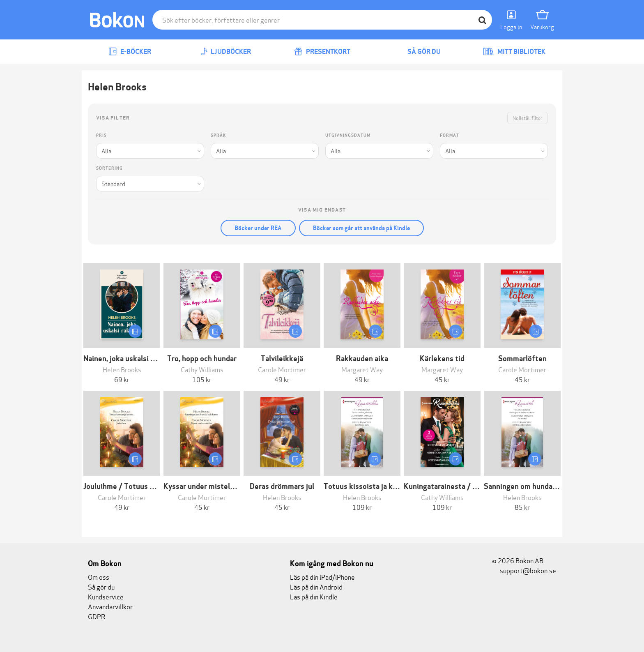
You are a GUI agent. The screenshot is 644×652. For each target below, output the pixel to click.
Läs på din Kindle (314, 596)
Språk (218, 135)
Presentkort (322, 52)
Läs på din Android (316, 586)
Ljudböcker (226, 52)
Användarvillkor (110, 606)
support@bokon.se (524, 570)
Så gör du (418, 52)
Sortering (109, 168)
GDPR (97, 616)
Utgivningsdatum (348, 135)
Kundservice (106, 596)
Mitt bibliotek (514, 52)
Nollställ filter (528, 118)
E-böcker (130, 52)
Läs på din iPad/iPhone (322, 577)
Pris (101, 135)
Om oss (99, 577)
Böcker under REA (258, 228)
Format (450, 135)
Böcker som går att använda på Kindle (361, 228)
